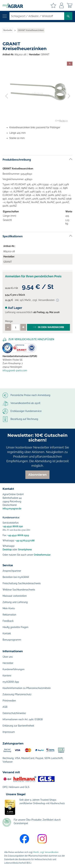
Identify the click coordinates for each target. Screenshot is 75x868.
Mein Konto (9, 608)
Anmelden (61, 5)
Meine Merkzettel (53, 5)
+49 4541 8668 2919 (18, 535)
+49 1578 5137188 (25, 541)
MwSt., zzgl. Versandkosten (46, 852)
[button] (6, 92)
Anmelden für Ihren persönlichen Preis (33, 276)
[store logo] (11, 5)
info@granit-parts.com (15, 370)
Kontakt (7, 633)
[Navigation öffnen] (5, 16)
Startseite (8, 30)
